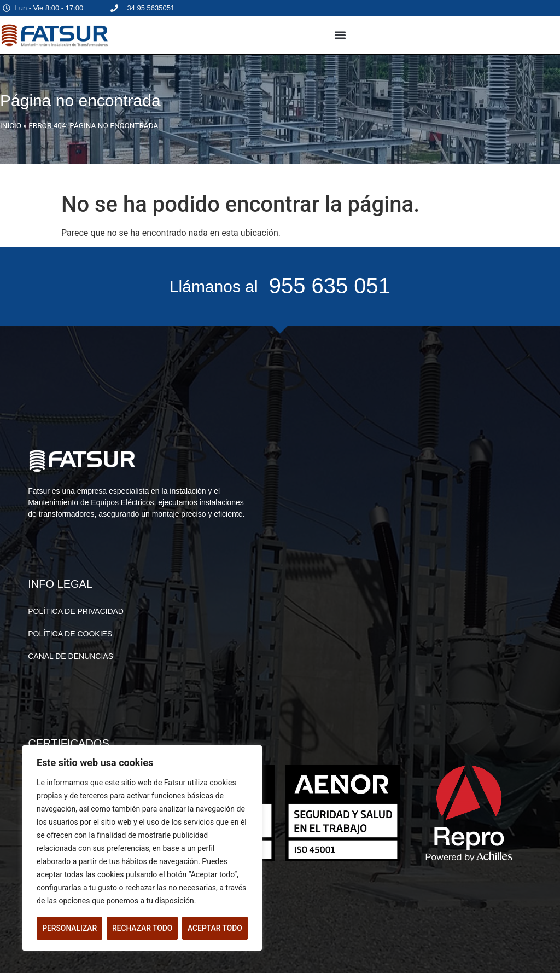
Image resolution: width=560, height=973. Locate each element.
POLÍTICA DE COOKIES (70, 634)
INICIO (11, 125)
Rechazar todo (142, 928)
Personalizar (69, 928)
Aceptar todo (215, 928)
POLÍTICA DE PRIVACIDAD (76, 611)
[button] (340, 35)
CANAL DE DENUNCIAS (71, 656)
